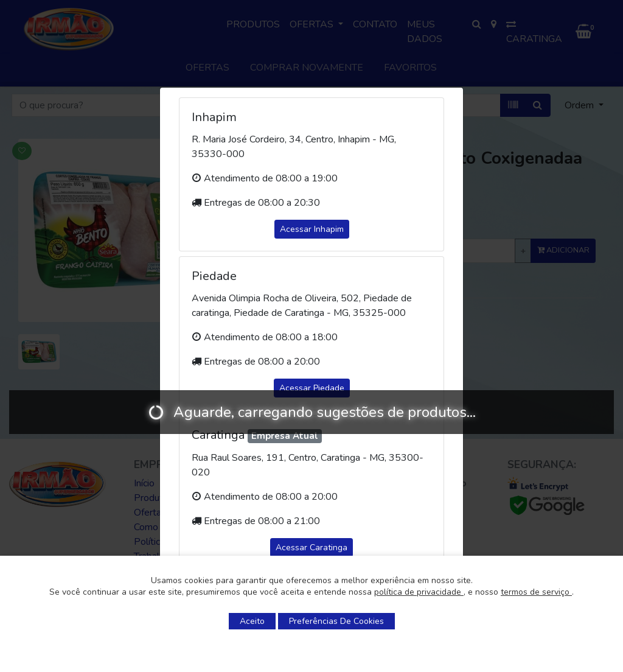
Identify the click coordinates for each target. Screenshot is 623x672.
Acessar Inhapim (312, 229)
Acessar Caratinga (311, 548)
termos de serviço (536, 592)
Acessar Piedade (312, 388)
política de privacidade (419, 592)
